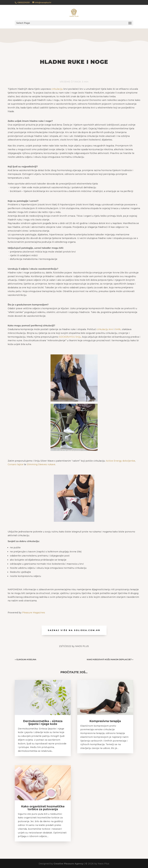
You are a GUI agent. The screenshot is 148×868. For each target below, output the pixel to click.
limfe (118, 329)
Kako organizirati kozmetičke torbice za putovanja (43, 808)
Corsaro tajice (15, 464)
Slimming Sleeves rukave (41, 464)
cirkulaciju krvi (105, 329)
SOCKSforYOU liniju (70, 337)
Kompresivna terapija (105, 721)
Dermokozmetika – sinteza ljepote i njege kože (43, 723)
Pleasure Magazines (34, 613)
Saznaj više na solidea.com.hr (74, 630)
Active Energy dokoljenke (121, 461)
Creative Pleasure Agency (69, 864)
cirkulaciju (57, 89)
